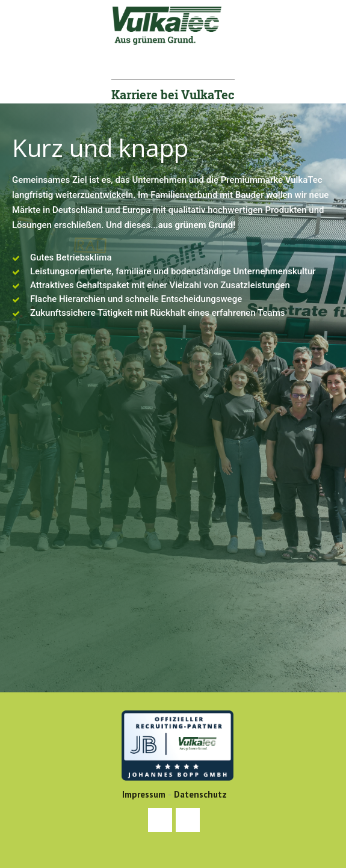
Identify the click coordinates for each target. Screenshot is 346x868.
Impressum (144, 794)
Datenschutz (200, 794)
